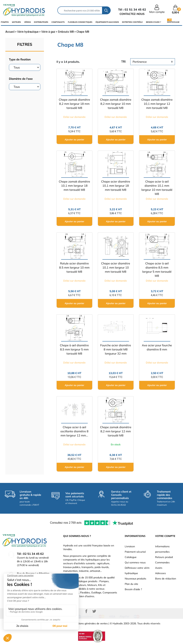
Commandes (162, 562)
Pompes (5, 22)
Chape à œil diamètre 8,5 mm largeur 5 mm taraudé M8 (74, 349)
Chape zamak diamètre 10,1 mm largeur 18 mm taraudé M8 (74, 186)
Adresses (160, 573)
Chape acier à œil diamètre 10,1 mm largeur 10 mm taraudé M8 (157, 188)
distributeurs (41, 22)
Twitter (94, 611)
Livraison (130, 546)
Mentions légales (32, 623)
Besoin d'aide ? (154, 22)
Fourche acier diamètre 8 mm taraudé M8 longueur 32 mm (116, 349)
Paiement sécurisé (135, 552)
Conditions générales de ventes (90, 623)
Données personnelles (57, 623)
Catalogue (131, 557)
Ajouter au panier (74, 139)
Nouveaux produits (135, 579)
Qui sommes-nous (135, 562)
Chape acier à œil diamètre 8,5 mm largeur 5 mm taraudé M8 (157, 270)
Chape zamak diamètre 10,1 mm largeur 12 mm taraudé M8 (157, 104)
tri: (124, 62)
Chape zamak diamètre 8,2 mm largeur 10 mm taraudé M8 (116, 104)
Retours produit (164, 557)
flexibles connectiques (80, 22)
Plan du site (131, 584)
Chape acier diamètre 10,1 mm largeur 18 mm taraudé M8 (116, 186)
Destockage (173, 22)
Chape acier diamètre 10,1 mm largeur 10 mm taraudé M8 (116, 267)
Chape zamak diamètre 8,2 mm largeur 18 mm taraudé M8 (74, 104)
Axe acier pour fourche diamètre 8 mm (157, 347)
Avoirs (159, 568)
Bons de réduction (166, 579)
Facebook (86, 611)
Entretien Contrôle (132, 22)
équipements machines (107, 22)
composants (58, 22)
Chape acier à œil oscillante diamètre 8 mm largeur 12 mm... (74, 431)
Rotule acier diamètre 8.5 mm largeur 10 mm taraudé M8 (74, 267)
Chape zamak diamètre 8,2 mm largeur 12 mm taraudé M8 (116, 431)
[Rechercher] (80, 10)
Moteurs (16, 22)
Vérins (27, 22)
